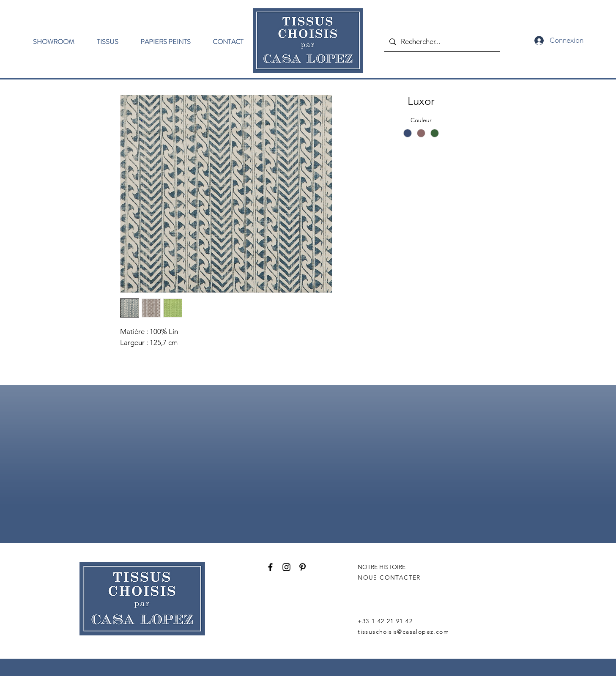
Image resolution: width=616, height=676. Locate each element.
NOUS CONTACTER (389, 577)
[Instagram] (286, 567)
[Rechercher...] (442, 42)
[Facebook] (270, 567)
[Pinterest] (303, 567)
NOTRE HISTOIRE (382, 567)
